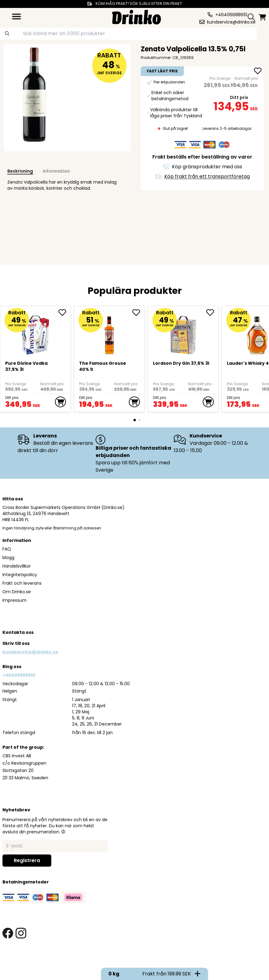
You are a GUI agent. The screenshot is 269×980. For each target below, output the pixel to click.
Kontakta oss (18, 632)
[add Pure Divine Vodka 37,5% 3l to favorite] (64, 313)
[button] (63, 832)
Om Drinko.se (17, 592)
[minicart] (263, 17)
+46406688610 (19, 675)
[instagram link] (21, 933)
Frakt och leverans (22, 583)
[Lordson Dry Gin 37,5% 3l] (183, 333)
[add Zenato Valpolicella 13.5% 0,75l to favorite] (258, 71)
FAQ (7, 549)
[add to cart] (60, 402)
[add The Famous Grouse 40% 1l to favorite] (138, 313)
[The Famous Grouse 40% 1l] (109, 333)
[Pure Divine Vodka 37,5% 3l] (36, 333)
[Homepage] (136, 16)
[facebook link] (8, 933)
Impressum (15, 600)
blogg (8, 558)
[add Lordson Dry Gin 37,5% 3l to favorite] (212, 313)
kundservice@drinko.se (30, 652)
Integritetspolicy (20, 575)
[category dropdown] (16, 16)
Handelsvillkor (17, 566)
